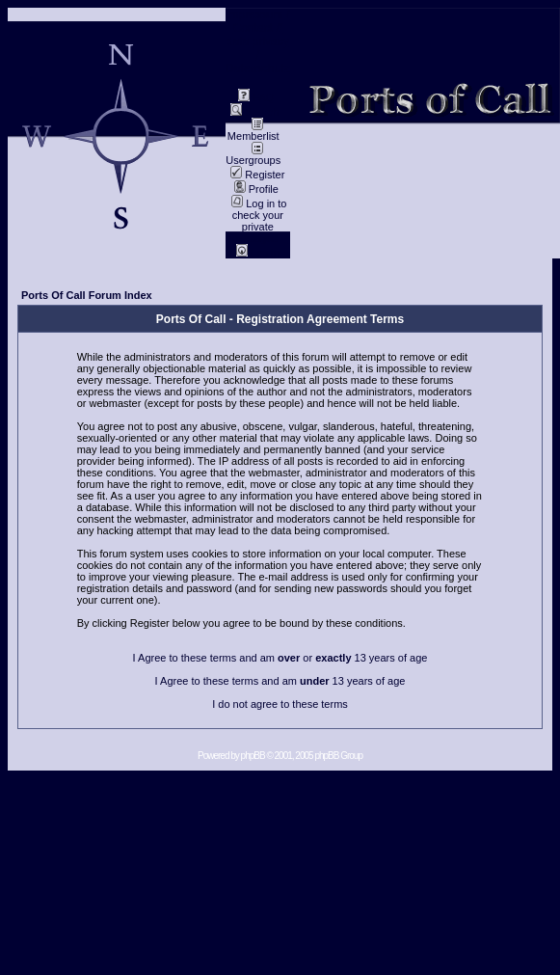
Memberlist (253, 131)
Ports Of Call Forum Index (87, 295)
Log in (258, 253)
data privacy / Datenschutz (258, 55)
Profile (256, 189)
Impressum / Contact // (257, 21)
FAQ (256, 97)
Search (254, 112)
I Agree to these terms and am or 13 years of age (280, 658)
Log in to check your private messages (258, 221)
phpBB (253, 756)
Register (257, 175)
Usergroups (253, 155)
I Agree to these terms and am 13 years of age (280, 681)
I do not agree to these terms (280, 704)
